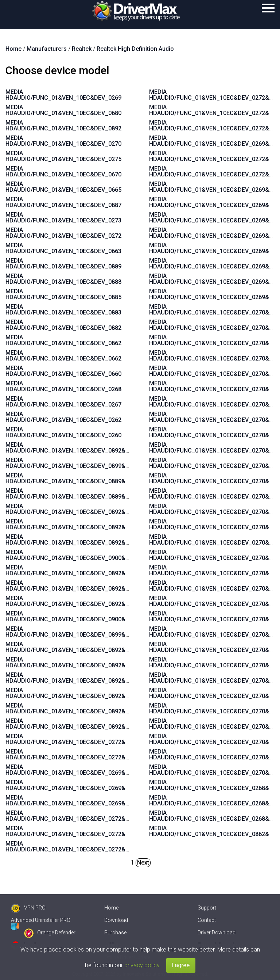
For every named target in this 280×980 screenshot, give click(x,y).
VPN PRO (28, 908)
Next (143, 863)
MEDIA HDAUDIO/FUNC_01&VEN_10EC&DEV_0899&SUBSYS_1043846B (92, 463)
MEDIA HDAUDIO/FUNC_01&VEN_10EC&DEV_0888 (63, 279)
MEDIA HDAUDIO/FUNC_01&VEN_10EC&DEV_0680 (63, 110)
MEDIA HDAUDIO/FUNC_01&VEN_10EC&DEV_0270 (63, 141)
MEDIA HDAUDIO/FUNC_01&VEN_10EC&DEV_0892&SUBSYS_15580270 (91, 601)
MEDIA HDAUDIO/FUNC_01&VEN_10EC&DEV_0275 (63, 156)
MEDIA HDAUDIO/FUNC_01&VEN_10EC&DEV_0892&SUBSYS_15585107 (91, 678)
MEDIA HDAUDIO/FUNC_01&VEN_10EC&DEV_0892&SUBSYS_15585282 (91, 509)
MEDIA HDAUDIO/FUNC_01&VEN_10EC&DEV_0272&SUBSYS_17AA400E (92, 739)
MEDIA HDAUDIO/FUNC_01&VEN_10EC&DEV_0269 (63, 95)
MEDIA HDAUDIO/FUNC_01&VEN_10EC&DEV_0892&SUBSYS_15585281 (91, 524)
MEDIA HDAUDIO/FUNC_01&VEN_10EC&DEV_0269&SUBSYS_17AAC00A (92, 800)
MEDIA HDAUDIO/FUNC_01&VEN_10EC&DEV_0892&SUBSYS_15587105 (91, 708)
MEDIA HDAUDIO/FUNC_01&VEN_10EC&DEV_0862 (63, 340)
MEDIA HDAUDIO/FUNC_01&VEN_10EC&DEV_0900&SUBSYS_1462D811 (92, 616)
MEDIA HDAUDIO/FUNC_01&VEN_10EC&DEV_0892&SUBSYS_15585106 (91, 693)
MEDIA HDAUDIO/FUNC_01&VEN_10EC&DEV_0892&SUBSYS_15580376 (91, 662)
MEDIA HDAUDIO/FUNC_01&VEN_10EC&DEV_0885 (63, 294)
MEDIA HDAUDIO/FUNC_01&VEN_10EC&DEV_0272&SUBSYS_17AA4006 (92, 846)
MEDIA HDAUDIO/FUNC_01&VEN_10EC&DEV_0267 (63, 402)
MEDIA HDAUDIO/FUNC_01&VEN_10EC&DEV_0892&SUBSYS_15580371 (91, 448)
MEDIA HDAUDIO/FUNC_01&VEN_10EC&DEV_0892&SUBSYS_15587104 (91, 724)
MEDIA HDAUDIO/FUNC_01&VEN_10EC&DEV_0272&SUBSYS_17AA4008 (92, 831)
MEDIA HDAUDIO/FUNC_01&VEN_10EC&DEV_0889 (63, 264)
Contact (207, 920)
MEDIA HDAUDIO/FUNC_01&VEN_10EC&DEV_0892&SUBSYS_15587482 (91, 540)
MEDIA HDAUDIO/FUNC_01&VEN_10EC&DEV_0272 (63, 233)
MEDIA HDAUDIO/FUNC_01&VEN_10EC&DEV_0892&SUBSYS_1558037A (92, 570)
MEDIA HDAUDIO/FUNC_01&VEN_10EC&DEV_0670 (63, 171)
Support (207, 908)
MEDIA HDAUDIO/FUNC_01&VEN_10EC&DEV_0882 (63, 325)
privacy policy (142, 965)
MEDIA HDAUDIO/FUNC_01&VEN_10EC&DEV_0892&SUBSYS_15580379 (91, 586)
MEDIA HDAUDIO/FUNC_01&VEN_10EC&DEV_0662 (63, 356)
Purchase (115, 933)
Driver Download (217, 933)
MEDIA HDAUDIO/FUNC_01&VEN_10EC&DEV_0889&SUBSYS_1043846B (92, 478)
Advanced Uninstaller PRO (41, 920)
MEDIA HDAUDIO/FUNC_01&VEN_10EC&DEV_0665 (63, 187)
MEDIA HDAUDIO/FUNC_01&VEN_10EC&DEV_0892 (63, 125)
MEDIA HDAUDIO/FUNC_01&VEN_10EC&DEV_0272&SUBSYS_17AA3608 (92, 754)
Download (116, 920)
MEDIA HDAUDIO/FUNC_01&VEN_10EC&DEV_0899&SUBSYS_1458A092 (92, 632)
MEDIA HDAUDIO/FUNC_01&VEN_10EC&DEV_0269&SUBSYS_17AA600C (92, 770)
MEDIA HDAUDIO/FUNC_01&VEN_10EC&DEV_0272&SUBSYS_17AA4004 (92, 816)
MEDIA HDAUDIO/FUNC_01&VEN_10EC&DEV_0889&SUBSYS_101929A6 (92, 494)
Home (111, 908)
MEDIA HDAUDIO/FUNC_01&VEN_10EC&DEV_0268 (63, 386)
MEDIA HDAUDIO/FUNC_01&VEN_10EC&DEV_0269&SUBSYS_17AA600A (92, 785)
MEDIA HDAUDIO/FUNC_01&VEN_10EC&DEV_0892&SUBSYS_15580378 (91, 647)
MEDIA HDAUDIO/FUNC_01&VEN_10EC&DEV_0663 (63, 248)
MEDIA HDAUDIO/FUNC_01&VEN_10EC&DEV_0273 (63, 218)
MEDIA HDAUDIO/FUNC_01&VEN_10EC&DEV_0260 (63, 432)
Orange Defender (50, 933)
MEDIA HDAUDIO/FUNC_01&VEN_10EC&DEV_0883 (63, 310)
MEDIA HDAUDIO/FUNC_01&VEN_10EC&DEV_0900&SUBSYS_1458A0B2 (92, 555)
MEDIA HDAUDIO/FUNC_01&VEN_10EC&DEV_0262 (63, 417)
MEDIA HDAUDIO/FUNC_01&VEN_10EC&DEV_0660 (63, 371)
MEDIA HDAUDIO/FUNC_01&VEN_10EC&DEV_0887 (63, 202)
